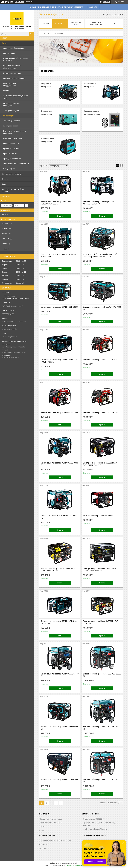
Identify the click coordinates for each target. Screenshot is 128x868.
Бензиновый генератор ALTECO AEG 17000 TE (102, 728)
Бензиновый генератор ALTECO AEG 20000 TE (102, 780)
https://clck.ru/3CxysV (10, 357)
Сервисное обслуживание (96, 24)
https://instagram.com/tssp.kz (13, 347)
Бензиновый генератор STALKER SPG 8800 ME (59, 728)
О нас (4, 184)
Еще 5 (6, 249)
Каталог (5, 43)
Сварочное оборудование (14, 48)
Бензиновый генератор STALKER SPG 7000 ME (102, 308)
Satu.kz (75, 863)
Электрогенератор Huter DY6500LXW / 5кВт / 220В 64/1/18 (58, 570)
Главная (46, 24)
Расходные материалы (13, 138)
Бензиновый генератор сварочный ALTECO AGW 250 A (98, 203)
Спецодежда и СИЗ (11, 143)
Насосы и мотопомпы (12, 73)
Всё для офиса (9, 169)
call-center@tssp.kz (9, 337)
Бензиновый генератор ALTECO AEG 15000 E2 (60, 675)
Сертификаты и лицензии (12, 174)
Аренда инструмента (12, 159)
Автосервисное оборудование (16, 164)
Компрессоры (9, 53)
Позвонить (92, 7)
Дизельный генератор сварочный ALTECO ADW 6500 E (59, 255)
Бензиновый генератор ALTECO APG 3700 (102, 360)
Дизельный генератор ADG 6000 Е (98, 516)
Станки (6, 91)
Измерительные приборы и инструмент (15, 132)
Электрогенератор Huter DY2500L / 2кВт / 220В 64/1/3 (102, 622)
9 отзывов (107, 2)
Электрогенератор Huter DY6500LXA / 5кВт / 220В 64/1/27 (100, 464)
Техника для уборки (12, 121)
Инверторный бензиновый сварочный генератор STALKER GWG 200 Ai (100, 255)
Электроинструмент (12, 111)
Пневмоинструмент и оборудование (12, 67)
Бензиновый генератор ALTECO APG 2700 (102, 412)
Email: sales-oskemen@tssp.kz (95, 829)
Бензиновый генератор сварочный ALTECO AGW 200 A (56, 203)
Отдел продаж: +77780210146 (94, 819)
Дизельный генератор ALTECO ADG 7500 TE (59, 517)
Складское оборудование (14, 78)
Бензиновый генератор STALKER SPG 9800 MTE (59, 780)
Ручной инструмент (11, 148)
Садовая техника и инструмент (11, 104)
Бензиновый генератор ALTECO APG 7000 (59, 412)
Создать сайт (20, 2)
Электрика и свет (11, 126)
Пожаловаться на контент (74, 866)
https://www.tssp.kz (9, 329)
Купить (60, 216)
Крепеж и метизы (11, 154)
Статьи (5, 179)
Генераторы (8, 116)
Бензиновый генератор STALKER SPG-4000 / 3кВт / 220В (60, 622)
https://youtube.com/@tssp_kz (14, 352)
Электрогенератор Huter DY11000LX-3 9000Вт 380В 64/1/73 (100, 570)
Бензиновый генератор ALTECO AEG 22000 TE (102, 675)
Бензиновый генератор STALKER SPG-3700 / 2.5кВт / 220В (60, 361)
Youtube (43, 848)
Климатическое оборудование (10, 84)
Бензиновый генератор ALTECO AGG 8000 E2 (59, 464)
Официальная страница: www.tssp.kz (55, 841)
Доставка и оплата (76, 24)
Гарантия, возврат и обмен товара (13, 190)
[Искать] (31, 34)
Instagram (44, 844)
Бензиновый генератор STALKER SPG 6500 (59, 307)
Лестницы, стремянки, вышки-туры (16, 97)
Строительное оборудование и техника (16, 59)
